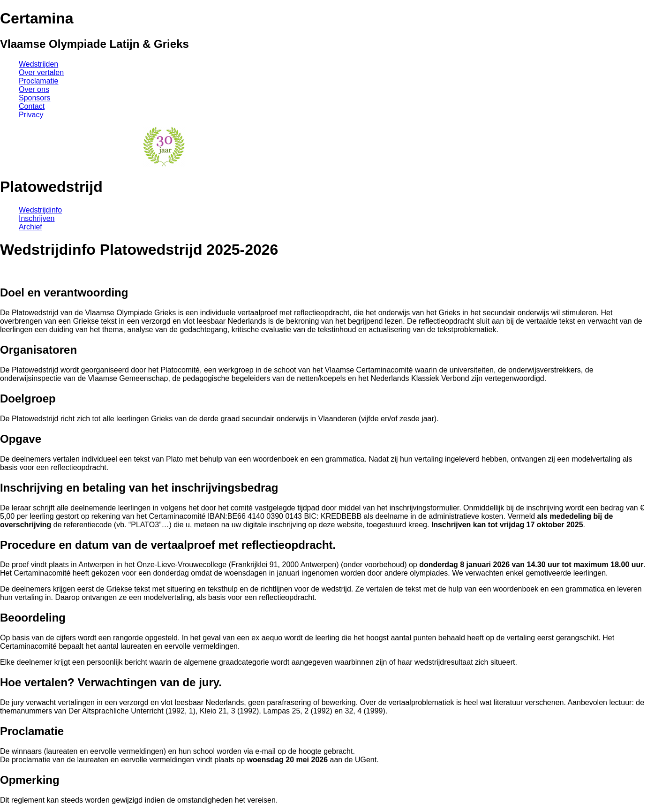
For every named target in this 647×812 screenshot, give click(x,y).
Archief (30, 227)
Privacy (31, 115)
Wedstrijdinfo (40, 210)
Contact (32, 106)
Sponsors (35, 98)
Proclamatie (38, 81)
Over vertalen (41, 72)
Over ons (34, 89)
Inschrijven (37, 218)
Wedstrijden (38, 64)
